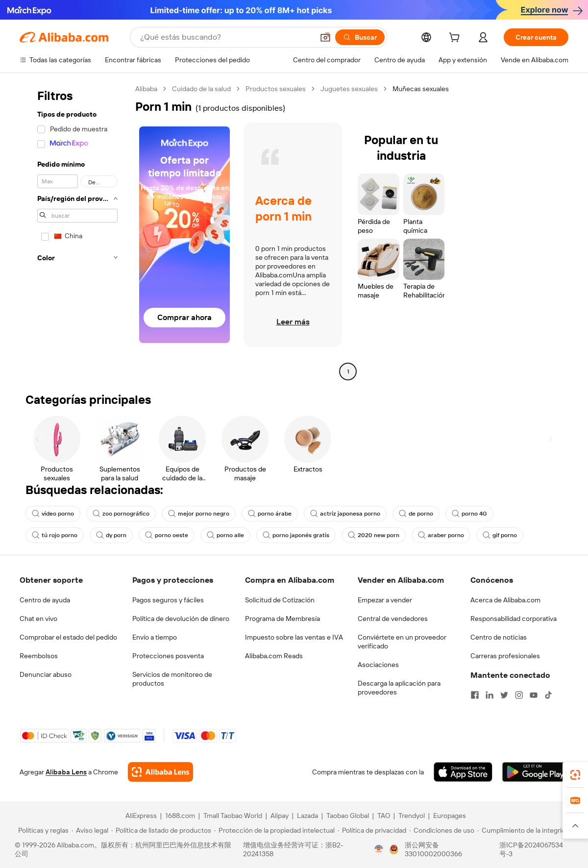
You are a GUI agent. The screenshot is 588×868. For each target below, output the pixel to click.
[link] (575, 775)
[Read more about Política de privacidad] (372, 830)
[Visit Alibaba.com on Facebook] (475, 695)
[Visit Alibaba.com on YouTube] (534, 695)
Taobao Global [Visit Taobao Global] (348, 816)
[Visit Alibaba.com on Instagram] (519, 695)
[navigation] (74, 231)
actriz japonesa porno (345, 514)
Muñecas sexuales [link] (421, 89)
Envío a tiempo (155, 637)
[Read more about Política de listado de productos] (161, 830)
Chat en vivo (38, 619)
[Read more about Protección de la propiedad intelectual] (274, 830)
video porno (53, 514)
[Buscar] (360, 37)
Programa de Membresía (282, 619)
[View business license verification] (379, 849)
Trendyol (412, 816)
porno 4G (469, 514)
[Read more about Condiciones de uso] (442, 830)
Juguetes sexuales (349, 89)
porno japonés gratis (296, 535)
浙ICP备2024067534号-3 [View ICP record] (531, 849)
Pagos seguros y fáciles (168, 600)
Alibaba (146, 89)
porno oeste (167, 535)
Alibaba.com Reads (274, 656)
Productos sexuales (276, 89)
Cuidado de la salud (201, 89)
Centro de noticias (499, 637)
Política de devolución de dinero (181, 619)
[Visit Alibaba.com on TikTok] (548, 695)
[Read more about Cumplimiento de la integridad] (525, 830)
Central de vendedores (393, 619)
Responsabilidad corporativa (514, 619)
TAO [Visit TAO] (384, 816)
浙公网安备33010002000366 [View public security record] (433, 849)
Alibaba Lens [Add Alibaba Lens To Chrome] (66, 772)
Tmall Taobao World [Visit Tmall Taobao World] (233, 816)
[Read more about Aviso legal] (90, 830)
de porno (416, 514)
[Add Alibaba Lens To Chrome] (160, 772)
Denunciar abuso (46, 674)
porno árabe (270, 514)
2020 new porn (374, 535)
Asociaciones (378, 665)
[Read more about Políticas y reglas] (42, 830)
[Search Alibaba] (226, 37)
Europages (450, 816)
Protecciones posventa (168, 656)
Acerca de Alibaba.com (505, 600)
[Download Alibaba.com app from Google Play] (535, 772)
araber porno (441, 535)
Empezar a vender (385, 600)
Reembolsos (39, 656)
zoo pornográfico (121, 514)
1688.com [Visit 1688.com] (180, 816)
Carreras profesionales (505, 656)
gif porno (500, 535)
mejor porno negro (199, 514)
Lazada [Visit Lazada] (307, 816)
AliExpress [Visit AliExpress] (141, 816)
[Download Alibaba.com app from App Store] (463, 772)
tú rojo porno (55, 535)
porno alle (225, 535)
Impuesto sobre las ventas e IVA (294, 637)
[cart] (456, 39)
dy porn (111, 535)
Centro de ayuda (45, 600)
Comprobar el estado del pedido (68, 637)
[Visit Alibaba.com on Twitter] (504, 695)
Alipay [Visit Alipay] (280, 816)
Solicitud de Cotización (280, 600)
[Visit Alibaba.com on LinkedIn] (490, 695)
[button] (325, 37)
